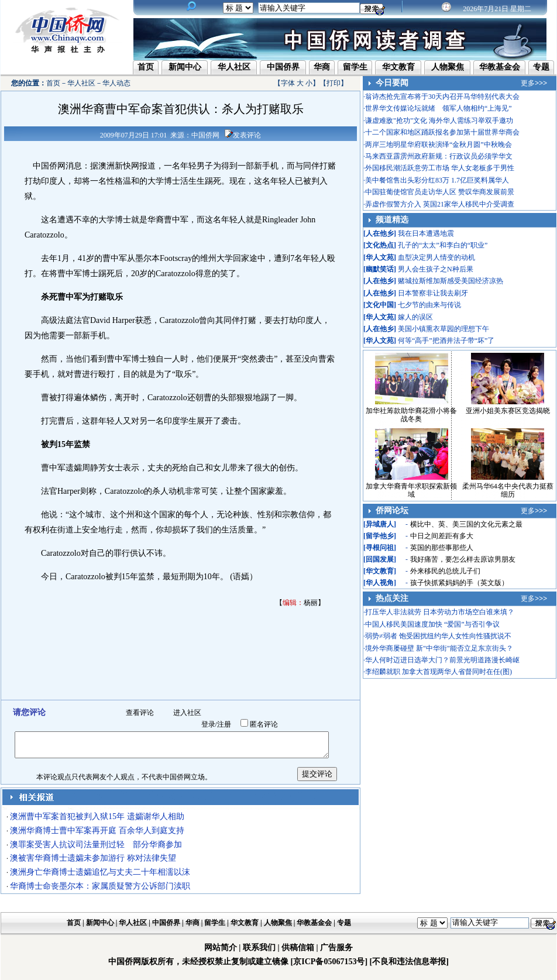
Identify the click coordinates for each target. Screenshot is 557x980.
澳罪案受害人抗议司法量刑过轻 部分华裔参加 (96, 845)
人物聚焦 (448, 67)
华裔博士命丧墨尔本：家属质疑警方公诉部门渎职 (100, 886)
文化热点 (380, 245)
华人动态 (116, 83)
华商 (322, 67)
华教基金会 (500, 67)
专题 (541, 67)
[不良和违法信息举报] (409, 962)
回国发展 (380, 559)
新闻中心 (185, 67)
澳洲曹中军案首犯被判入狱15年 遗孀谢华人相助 (97, 816)
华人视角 (380, 583)
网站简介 (221, 948)
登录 (208, 724)
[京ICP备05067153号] (329, 962)
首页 (146, 67)
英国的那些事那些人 (442, 548)
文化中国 (380, 305)
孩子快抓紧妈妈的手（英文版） (459, 583)
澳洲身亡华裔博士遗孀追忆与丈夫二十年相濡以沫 (100, 872)
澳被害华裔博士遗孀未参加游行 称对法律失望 (93, 858)
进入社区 (187, 713)
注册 (224, 724)
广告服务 (336, 948)
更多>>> (534, 83)
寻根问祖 (380, 548)
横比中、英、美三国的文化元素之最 (466, 524)
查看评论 (140, 713)
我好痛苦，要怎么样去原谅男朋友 (463, 559)
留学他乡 (380, 536)
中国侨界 (283, 67)
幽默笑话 (380, 269)
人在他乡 (380, 233)
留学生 (355, 67)
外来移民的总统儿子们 (445, 571)
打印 (333, 83)
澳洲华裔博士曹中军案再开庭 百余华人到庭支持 (97, 831)
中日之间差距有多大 (442, 536)
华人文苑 (380, 257)
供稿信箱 (298, 948)
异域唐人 (380, 524)
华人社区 (234, 67)
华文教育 (398, 67)
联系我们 (259, 948)
